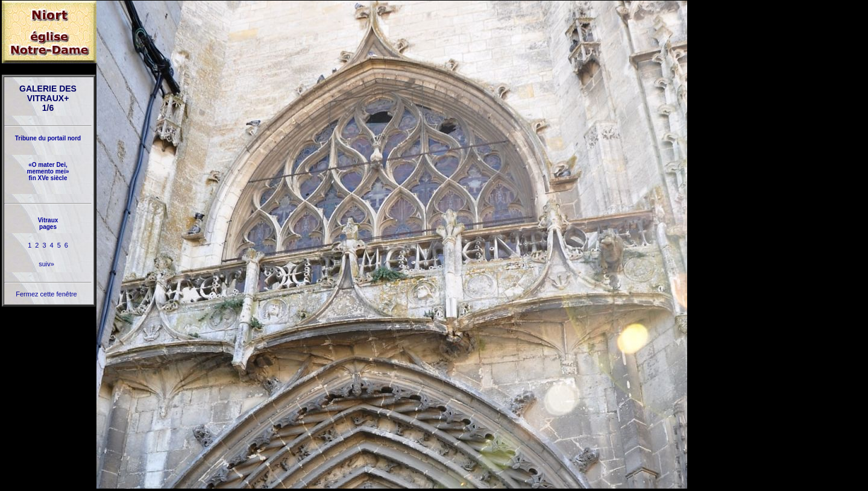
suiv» (46, 264)
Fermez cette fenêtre (46, 294)
